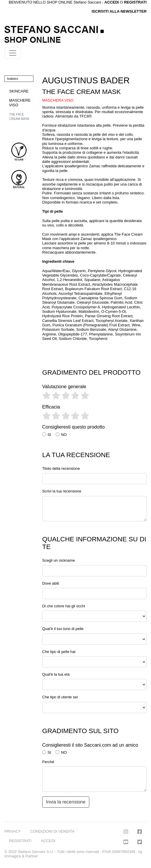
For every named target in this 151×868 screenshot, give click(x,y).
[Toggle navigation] (13, 53)
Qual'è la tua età (56, 674)
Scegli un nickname (59, 560)
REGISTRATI (135, 2)
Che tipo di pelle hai (59, 652)
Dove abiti (51, 583)
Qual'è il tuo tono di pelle (63, 629)
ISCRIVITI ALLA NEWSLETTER (119, 11)
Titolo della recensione (61, 468)
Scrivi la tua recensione (62, 491)
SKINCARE (19, 91)
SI (49, 435)
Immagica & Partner (21, 856)
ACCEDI (48, 841)
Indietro (13, 79)
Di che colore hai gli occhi (64, 606)
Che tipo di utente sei (60, 697)
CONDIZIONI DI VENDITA (52, 831)
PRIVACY (13, 831)
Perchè (48, 762)
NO (64, 435)
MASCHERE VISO (20, 102)
